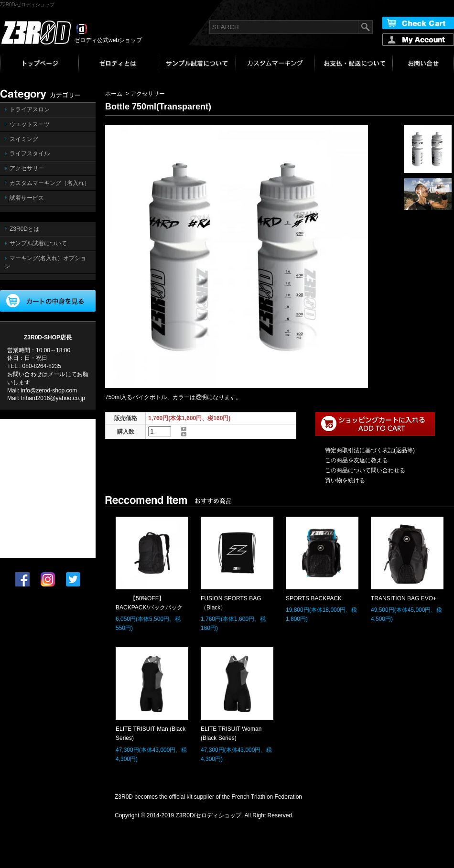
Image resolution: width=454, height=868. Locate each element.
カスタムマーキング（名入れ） (50, 183)
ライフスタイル (30, 153)
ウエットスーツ (30, 124)
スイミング (24, 139)
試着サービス (27, 198)
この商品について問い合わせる (365, 470)
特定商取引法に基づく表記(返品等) (370, 450)
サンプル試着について (38, 243)
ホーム (114, 94)
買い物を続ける (345, 480)
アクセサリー (27, 168)
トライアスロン (30, 109)
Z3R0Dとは (24, 229)
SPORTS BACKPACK (314, 598)
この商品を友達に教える (357, 460)
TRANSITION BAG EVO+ (404, 598)
